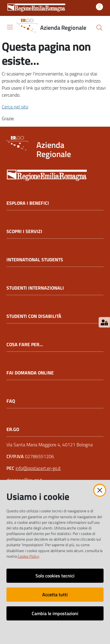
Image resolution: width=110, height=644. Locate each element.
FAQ (11, 401)
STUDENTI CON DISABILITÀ (34, 316)
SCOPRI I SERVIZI (24, 231)
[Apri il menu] (10, 27)
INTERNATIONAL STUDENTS (35, 260)
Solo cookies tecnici (55, 576)
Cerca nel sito (15, 107)
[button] (99, 28)
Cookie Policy (28, 556)
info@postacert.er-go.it (38, 468)
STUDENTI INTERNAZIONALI (35, 288)
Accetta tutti (55, 595)
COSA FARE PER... (25, 345)
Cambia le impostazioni (55, 613)
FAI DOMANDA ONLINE (30, 373)
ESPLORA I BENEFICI (28, 203)
